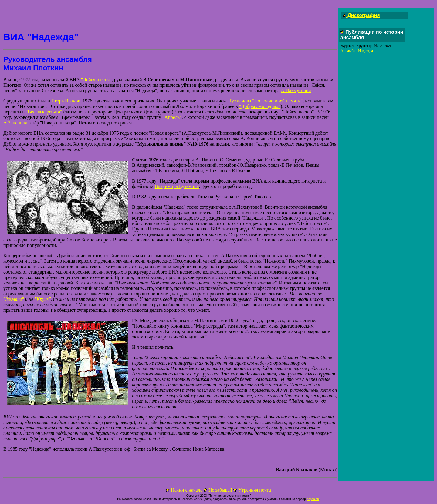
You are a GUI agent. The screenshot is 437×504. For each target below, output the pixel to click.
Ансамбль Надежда (357, 50)
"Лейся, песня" (96, 80)
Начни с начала (187, 490)
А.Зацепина (15, 123)
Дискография (363, 15)
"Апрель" (172, 117)
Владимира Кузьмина (177, 186)
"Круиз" (43, 299)
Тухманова (240, 101)
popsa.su (313, 499)
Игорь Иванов (66, 101)
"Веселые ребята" (44, 112)
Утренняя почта (255, 490)
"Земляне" (14, 299)
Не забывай (220, 490)
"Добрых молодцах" (260, 106)
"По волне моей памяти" (277, 101)
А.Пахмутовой (296, 91)
